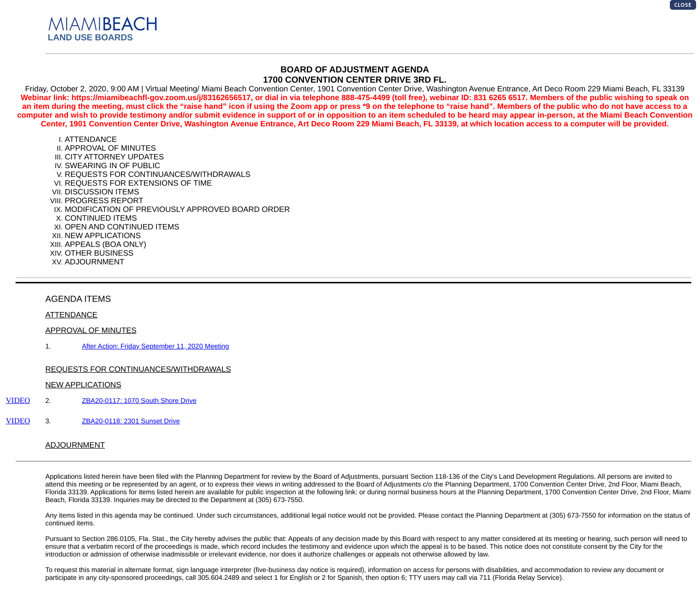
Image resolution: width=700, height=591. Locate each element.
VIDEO (18, 401)
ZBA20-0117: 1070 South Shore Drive (139, 400)
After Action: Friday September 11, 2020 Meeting (155, 346)
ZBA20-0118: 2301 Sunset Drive (131, 421)
